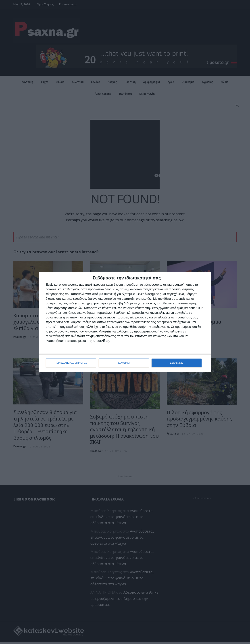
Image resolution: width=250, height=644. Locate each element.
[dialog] (125, 322)
